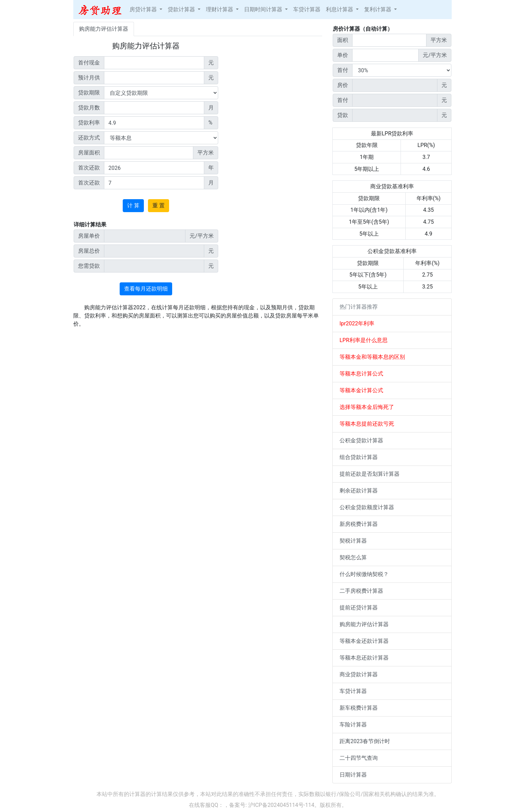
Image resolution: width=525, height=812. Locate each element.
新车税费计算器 (359, 708)
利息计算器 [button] (340, 9)
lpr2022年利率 (357, 323)
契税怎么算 (353, 557)
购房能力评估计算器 (104, 29)
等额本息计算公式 (361, 374)
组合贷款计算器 (359, 457)
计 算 (133, 205)
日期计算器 (353, 775)
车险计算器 (353, 725)
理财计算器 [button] (220, 9)
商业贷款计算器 (359, 674)
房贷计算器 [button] (144, 9)
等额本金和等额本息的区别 (372, 357)
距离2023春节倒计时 (365, 741)
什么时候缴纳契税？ (364, 574)
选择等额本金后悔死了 (367, 407)
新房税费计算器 (359, 524)
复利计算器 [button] (378, 9)
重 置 (159, 205)
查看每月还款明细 (146, 289)
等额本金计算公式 (361, 390)
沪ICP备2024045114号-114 (281, 805)
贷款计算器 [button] (182, 9)
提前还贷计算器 (359, 608)
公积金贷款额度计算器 (367, 507)
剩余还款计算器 (359, 491)
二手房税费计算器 (361, 591)
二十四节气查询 (359, 758)
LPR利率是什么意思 (364, 340)
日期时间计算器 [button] (264, 9)
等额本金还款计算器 (364, 641)
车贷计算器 (307, 9)
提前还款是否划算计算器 (370, 474)
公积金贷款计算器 (361, 440)
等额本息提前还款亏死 (367, 424)
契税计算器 (353, 541)
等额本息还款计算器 (364, 658)
